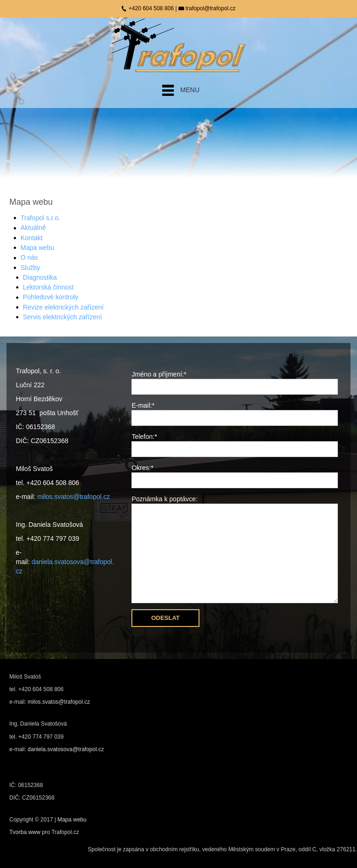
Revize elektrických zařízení (63, 307)
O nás (29, 257)
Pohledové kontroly (51, 297)
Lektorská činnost (48, 287)
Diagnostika (40, 277)
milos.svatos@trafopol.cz (74, 497)
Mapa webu (37, 248)
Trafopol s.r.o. (40, 218)
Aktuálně (33, 228)
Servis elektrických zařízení (62, 317)
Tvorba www (26, 832)
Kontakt (31, 238)
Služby (30, 268)
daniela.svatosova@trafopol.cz (66, 749)
